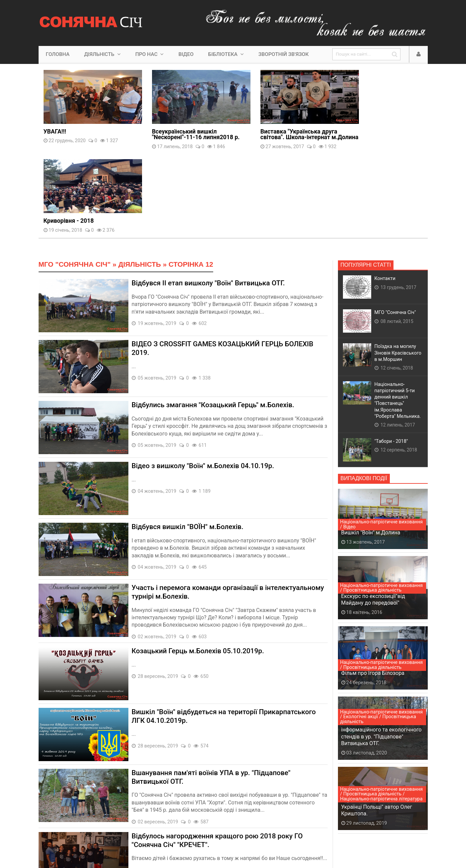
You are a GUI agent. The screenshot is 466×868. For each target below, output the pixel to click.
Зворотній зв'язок (284, 54)
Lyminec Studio (174, 842)
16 (237, 821)
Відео (186, 54)
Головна (58, 54)
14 (205, 821)
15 (221, 821)
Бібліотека (226, 54)
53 (267, 821)
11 (157, 821)
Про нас (150, 54)
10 (141, 821)
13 (189, 821)
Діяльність (102, 54)
